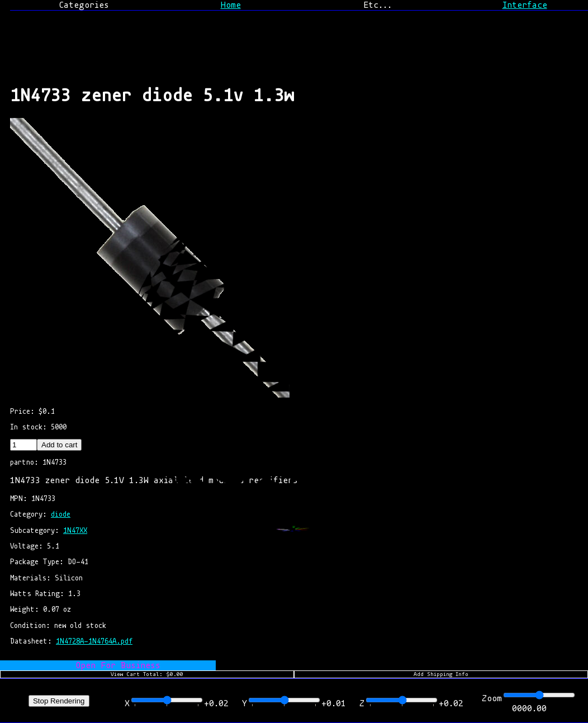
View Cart (147, 674)
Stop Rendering (59, 701)
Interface (525, 5)
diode (61, 514)
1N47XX (75, 530)
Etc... (378, 5)
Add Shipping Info (441, 674)
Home (231, 5)
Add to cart (59, 445)
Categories (84, 5)
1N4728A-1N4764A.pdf (94, 641)
